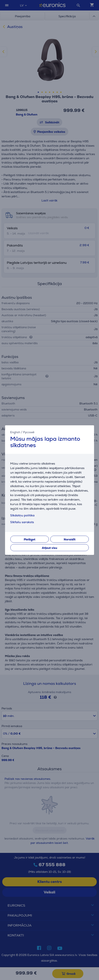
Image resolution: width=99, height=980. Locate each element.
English (15, 432)
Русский (29, 432)
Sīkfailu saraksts (22, 522)
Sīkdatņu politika (22, 515)
